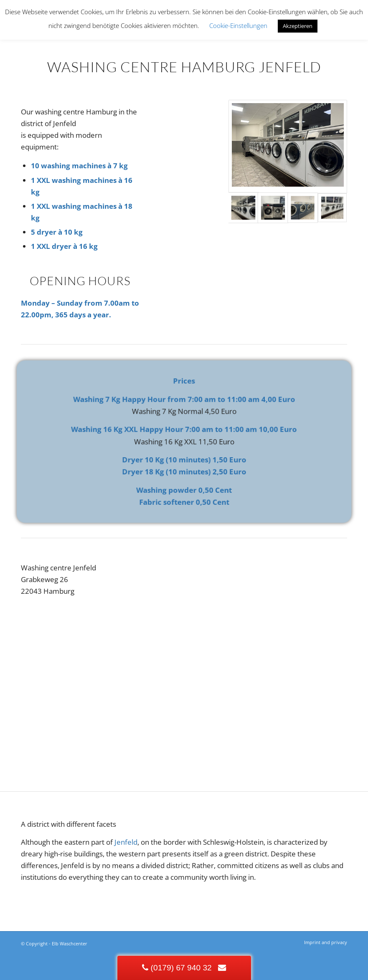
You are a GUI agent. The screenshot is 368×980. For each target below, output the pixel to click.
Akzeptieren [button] (298, 26)
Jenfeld (126, 842)
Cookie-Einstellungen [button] (238, 25)
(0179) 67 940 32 (177, 968)
